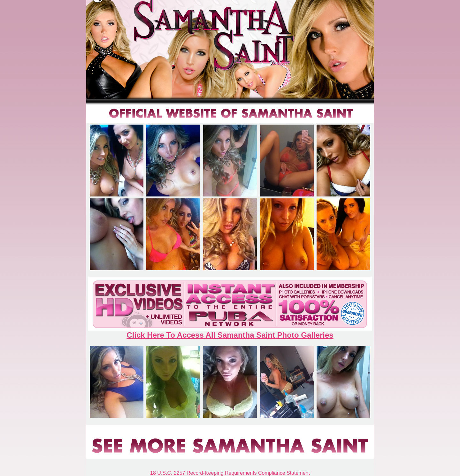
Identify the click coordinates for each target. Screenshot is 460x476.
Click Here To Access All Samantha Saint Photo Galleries (230, 335)
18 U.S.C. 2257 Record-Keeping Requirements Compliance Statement (230, 473)
